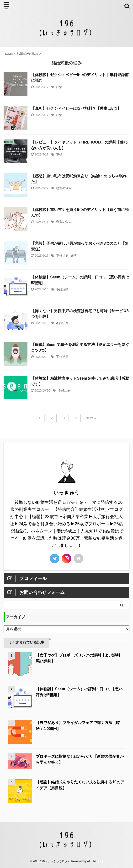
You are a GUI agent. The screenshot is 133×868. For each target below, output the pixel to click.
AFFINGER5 (95, 861)
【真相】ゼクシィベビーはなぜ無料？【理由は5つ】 (76, 108)
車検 (59, 154)
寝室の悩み (64, 188)
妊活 (59, 87)
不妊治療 (62, 256)
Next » (91, 418)
